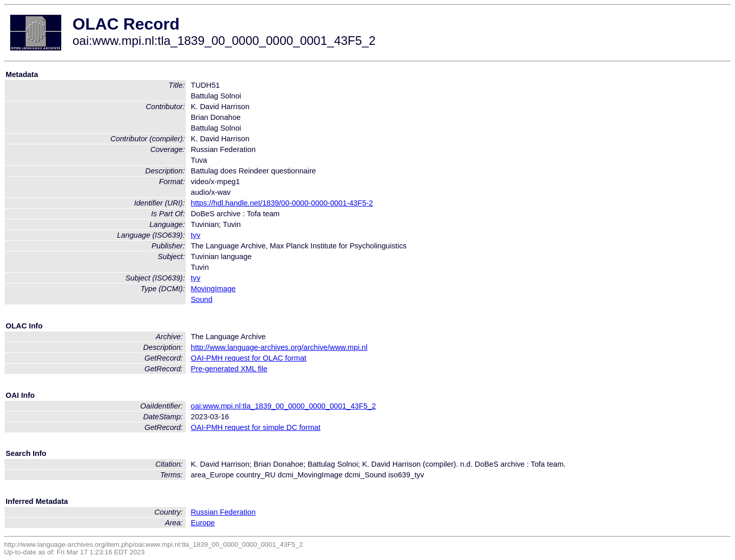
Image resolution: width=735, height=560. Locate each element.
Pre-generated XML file (229, 369)
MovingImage (213, 289)
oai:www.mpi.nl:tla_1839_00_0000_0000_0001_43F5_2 (284, 406)
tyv (196, 235)
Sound (202, 299)
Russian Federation (223, 512)
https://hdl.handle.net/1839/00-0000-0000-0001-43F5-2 (282, 203)
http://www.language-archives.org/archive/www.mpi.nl (279, 347)
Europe (203, 523)
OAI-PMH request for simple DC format (256, 427)
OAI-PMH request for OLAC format (249, 358)
